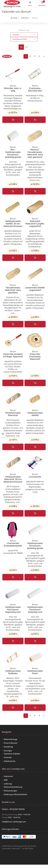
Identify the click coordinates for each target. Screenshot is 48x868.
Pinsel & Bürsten (11, 743)
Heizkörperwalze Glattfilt (35, 414)
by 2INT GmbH (28, 849)
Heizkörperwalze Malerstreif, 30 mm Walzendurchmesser (13, 479)
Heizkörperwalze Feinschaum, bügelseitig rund (13, 610)
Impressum (8, 776)
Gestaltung (8, 747)
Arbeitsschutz (10, 761)
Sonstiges (8, 751)
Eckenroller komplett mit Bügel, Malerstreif (13, 355)
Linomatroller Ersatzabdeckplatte (13, 545)
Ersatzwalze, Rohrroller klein (35, 90)
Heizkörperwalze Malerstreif (13, 414)
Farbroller (25, 18)
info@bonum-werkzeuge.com (14, 822)
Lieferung (8, 784)
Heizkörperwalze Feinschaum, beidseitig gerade (35, 546)
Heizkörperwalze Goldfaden (13, 672)
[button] (24, 35)
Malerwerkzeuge (11, 739)
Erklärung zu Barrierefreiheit (15, 795)
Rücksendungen (11, 791)
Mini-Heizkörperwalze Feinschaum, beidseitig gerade (13, 153)
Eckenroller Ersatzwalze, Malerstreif (35, 357)
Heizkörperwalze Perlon (35, 672)
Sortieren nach (24, 30)
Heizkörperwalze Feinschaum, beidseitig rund (35, 610)
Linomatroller (35, 477)
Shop (15, 18)
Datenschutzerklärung (13, 787)
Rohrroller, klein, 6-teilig (13, 90)
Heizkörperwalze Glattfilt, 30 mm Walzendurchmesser (13, 224)
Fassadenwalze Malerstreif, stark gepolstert (13, 290)
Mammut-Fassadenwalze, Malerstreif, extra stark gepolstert (35, 153)
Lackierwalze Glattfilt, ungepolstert (35, 289)
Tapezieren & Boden (12, 754)
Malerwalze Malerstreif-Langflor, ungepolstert (35, 224)
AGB (6, 780)
